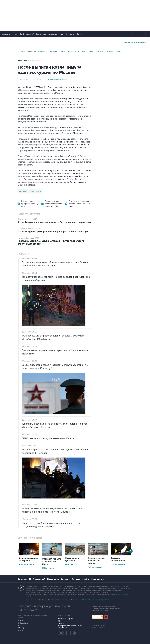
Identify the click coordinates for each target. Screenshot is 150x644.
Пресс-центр (53, 579)
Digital (91, 51)
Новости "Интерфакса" (66, 619)
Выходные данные (99, 625)
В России (32, 51)
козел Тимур (35, 191)
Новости (100, 51)
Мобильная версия (10, 34)
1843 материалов (49, 568)
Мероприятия (97, 579)
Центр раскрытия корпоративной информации (70, 627)
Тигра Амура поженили (57, 80)
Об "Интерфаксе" (27, 34)
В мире (41, 51)
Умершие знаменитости (118, 559)
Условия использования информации (105, 623)
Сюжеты (110, 51)
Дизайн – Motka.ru (98, 628)
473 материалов (95, 567)
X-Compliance (23, 623)
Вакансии (65, 579)
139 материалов (72, 564)
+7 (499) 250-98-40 (86, 600)
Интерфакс (75, 42)
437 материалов (118, 564)
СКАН (60, 621)
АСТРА (21, 630)
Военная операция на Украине (28, 559)
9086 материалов (27, 564)
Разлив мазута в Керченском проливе (96, 561)
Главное (21, 51)
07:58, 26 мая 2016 (35, 61)
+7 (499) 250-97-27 (104, 600)
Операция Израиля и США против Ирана (52, 562)
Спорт (63, 51)
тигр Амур (23, 191)
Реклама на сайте (80, 579)
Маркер (21, 628)
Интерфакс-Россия (56, 34)
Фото (118, 51)
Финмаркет (70, 34)
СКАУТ (21, 626)
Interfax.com (41, 34)
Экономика (52, 51)
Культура (72, 51)
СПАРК (21, 621)
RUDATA (61, 623)
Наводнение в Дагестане (72, 559)
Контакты (22, 579)
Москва (82, 51)
